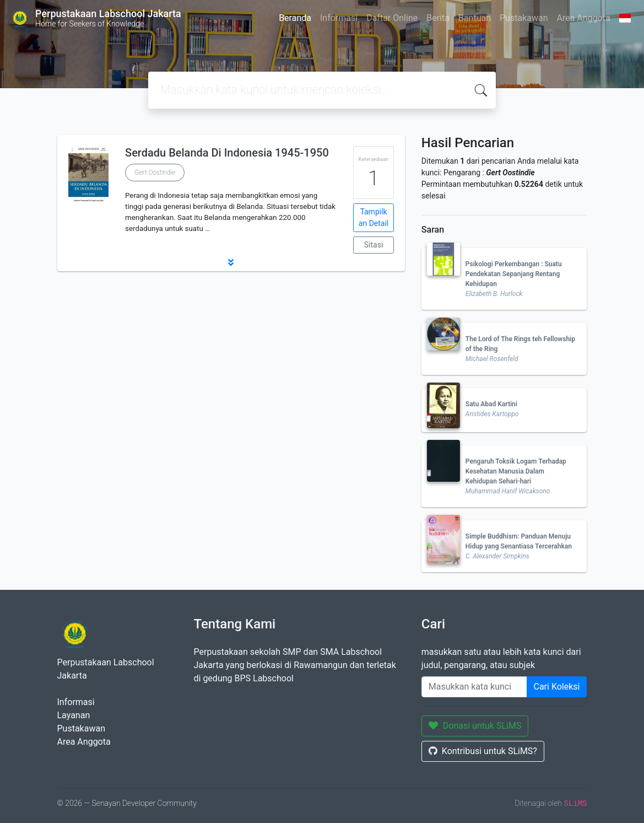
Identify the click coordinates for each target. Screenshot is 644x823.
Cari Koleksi (557, 687)
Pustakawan (524, 18)
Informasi (339, 18)
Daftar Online (392, 18)
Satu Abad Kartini (491, 404)
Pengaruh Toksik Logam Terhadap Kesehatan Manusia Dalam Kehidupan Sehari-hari (516, 471)
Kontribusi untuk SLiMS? (483, 751)
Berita (438, 18)
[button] (231, 262)
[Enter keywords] (474, 687)
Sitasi (374, 245)
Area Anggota (584, 18)
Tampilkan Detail (374, 217)
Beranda (295, 18)
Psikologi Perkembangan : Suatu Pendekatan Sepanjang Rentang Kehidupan (514, 274)
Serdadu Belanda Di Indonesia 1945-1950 (227, 153)
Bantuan (475, 18)
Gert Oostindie (155, 173)
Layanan (74, 715)
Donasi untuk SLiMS (475, 726)
